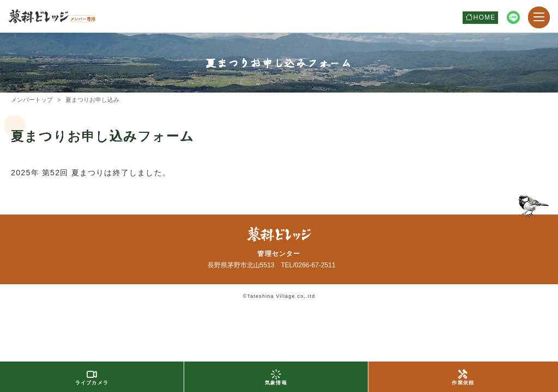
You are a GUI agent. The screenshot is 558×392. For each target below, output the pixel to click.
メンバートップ (32, 100)
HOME (485, 17)
